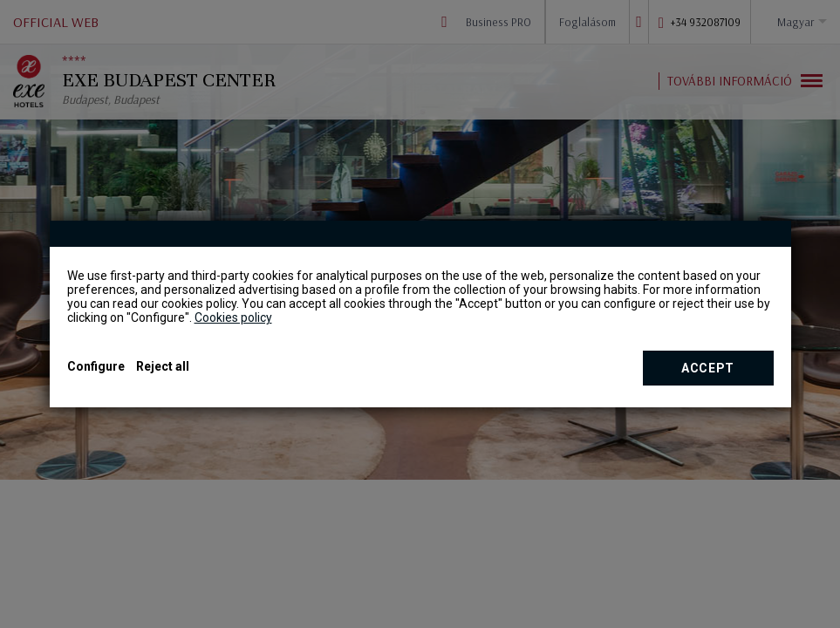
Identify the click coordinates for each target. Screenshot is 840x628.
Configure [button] (96, 366)
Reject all (163, 366)
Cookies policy (233, 317)
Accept (708, 368)
